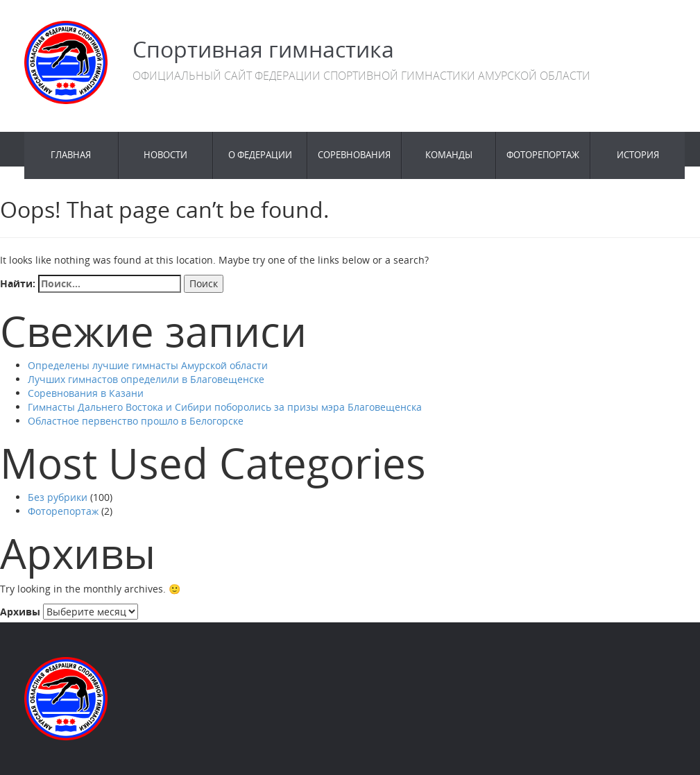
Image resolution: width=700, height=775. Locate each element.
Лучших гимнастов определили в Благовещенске (146, 379)
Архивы (20, 612)
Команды (449, 155)
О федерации (260, 155)
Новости (165, 155)
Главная (71, 155)
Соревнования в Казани (86, 393)
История (638, 155)
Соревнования (354, 155)
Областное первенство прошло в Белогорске (136, 421)
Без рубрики (58, 497)
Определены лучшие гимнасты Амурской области (148, 365)
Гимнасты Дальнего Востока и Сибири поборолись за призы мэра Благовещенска (225, 407)
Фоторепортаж (543, 155)
